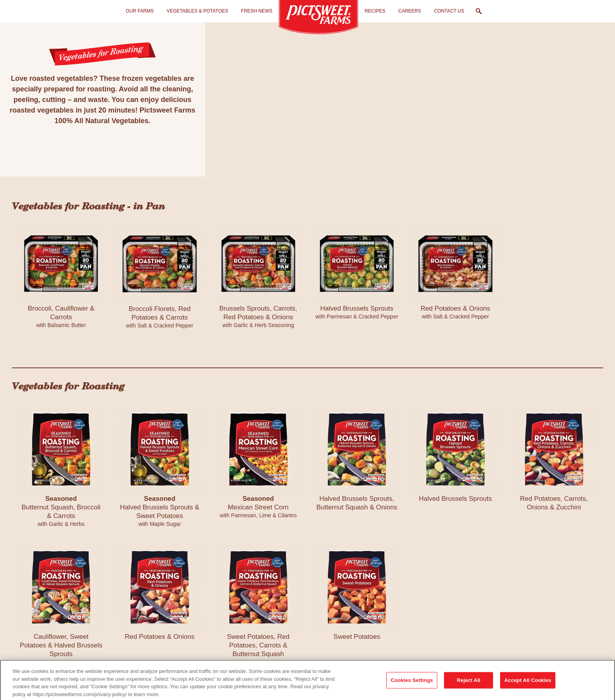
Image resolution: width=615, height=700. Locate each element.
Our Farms (140, 11)
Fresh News (257, 11)
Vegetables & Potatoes (197, 11)
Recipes (375, 11)
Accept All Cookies (528, 685)
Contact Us (449, 11)
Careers (409, 11)
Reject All (469, 685)
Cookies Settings (412, 685)
